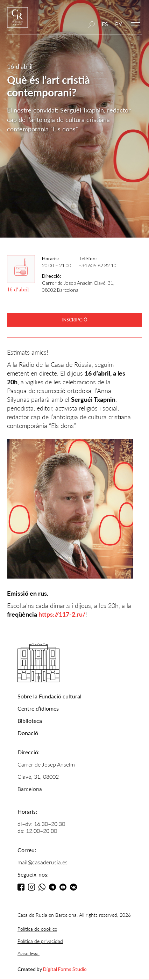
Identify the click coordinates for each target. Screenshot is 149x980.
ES (105, 24)
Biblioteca (30, 721)
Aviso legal (29, 953)
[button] (136, 22)
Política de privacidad (40, 941)
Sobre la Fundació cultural (49, 696)
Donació (28, 733)
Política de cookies (37, 929)
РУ (119, 24)
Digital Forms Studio (65, 969)
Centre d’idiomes (38, 708)
